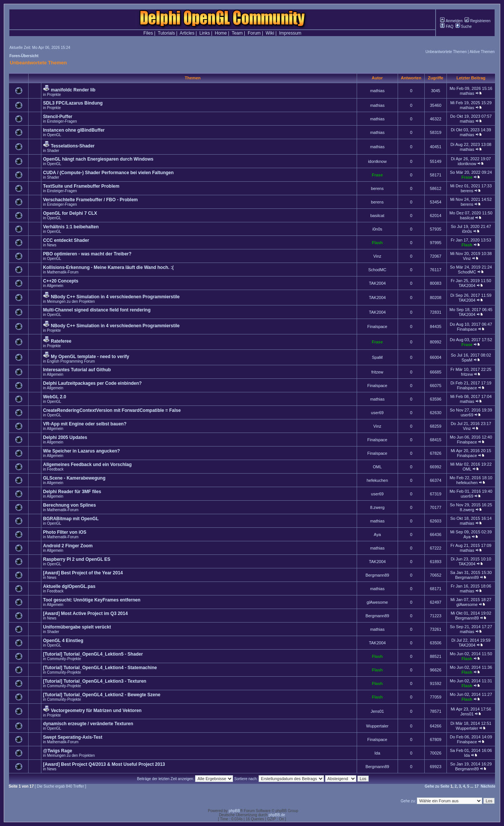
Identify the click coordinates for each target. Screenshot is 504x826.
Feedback (55, 469)
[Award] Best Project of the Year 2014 (83, 573)
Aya (378, 534)
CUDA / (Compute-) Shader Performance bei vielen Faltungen (108, 173)
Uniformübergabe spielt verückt (77, 627)
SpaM (378, 357)
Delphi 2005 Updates (65, 437)
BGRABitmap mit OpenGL (71, 519)
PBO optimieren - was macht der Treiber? (87, 254)
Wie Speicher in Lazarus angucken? (81, 451)
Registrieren (478, 21)
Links (204, 33)
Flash (378, 243)
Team (237, 33)
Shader (53, 151)
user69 (377, 413)
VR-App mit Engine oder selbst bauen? (85, 424)
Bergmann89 (377, 575)
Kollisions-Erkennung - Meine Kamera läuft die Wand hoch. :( (108, 267)
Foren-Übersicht (24, 56)
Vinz (377, 256)
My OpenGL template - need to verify (90, 357)
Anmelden (451, 21)
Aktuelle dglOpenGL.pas (69, 586)
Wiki (270, 33)
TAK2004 (377, 283)
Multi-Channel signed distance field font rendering (97, 310)
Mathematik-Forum (63, 272)
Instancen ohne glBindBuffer (74, 130)
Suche (464, 27)
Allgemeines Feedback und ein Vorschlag (87, 465)
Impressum (290, 33)
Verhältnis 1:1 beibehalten (71, 227)
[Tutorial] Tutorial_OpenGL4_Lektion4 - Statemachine (100, 668)
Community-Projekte (64, 659)
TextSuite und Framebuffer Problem (81, 186)
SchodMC (377, 270)
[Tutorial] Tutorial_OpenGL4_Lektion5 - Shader (93, 654)
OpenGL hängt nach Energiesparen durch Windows (98, 159)
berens (377, 188)
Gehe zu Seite (437, 786)
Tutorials (166, 33)
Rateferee (61, 341)
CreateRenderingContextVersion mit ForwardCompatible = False (112, 410)
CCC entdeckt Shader (66, 240)
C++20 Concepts (61, 281)
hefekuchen (377, 480)
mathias (378, 91)
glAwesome (378, 602)
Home (221, 33)
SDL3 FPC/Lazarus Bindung (73, 103)
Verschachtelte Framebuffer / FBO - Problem (90, 200)
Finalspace (377, 326)
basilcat (377, 216)
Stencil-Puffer (58, 117)
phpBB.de (277, 815)
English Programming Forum (71, 361)
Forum (254, 33)
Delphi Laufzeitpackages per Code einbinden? (92, 383)
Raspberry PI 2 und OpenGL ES (76, 559)
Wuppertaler (377, 726)
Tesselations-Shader (73, 146)
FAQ (447, 27)
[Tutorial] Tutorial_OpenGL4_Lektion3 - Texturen (95, 681)
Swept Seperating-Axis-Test (73, 737)
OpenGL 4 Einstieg (63, 641)
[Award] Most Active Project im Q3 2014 (85, 613)
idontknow (377, 161)
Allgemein (55, 286)
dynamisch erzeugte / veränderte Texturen (88, 724)
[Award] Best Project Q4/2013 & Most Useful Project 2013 (104, 764)
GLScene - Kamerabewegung (74, 478)
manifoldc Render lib (73, 90)
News (52, 245)
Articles (187, 33)
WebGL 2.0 (54, 397)
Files (148, 33)
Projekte (54, 95)
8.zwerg (378, 507)
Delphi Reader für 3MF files (72, 492)
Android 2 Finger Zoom (68, 546)
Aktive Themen (482, 52)
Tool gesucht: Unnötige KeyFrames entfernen (92, 600)
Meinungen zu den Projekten (71, 301)
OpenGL (54, 135)
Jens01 (377, 711)
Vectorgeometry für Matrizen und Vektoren (96, 711)
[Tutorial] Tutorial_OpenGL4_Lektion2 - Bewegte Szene (101, 695)
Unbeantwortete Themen (446, 52)
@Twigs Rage (58, 751)
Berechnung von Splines (69, 505)
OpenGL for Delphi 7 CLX (70, 213)
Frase (377, 175)
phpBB (235, 811)
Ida (377, 753)
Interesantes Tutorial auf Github (77, 370)
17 (476, 786)
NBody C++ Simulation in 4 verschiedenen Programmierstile (115, 297)
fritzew (377, 372)
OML (377, 467)
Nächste (488, 786)
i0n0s (377, 229)
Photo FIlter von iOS (64, 532)
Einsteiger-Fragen (62, 121)
